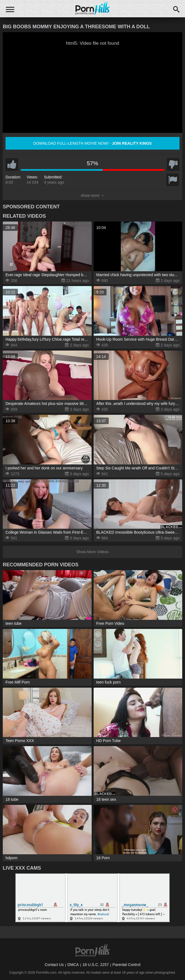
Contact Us (54, 965)
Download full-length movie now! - (92, 143)
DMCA (73, 965)
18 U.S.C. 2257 (96, 965)
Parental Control (126, 965)
